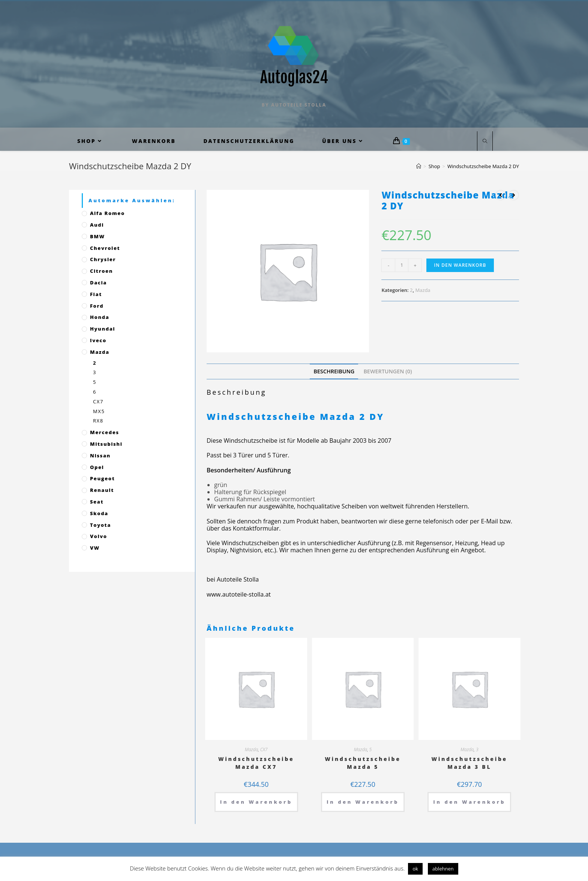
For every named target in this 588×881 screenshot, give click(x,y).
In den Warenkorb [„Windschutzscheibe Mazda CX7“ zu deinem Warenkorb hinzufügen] (256, 802)
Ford (97, 306)
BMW (97, 236)
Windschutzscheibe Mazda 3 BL (469, 763)
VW (95, 548)
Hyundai (103, 329)
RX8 (98, 421)
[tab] (334, 371)
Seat (97, 502)
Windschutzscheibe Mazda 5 (363, 763)
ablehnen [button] (443, 869)
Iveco (98, 340)
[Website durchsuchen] (485, 141)
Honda (100, 317)
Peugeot (102, 478)
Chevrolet (105, 248)
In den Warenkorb (460, 265)
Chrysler (103, 259)
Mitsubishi (106, 444)
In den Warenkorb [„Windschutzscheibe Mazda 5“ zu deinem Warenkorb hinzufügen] (363, 802)
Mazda (423, 290)
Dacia (98, 283)
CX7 (264, 749)
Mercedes (105, 432)
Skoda (99, 513)
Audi (97, 225)
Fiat (96, 294)
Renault (102, 490)
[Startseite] (419, 166)
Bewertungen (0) (388, 371)
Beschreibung (334, 371)
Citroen (101, 271)
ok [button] (415, 869)
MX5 (99, 411)
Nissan (100, 456)
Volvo (99, 536)
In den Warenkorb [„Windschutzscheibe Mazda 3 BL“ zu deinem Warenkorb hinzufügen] (469, 802)
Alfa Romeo (107, 213)
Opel (97, 467)
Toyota (100, 525)
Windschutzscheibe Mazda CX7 (256, 763)
